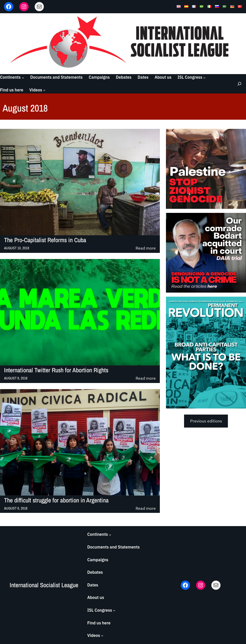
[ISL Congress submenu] (204, 77)
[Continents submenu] (23, 77)
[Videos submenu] (44, 90)
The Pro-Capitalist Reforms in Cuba (45, 240)
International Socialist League (44, 585)
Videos (36, 90)
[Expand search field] (238, 84)
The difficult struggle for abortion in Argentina (56, 500)
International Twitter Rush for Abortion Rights (56, 370)
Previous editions (206, 421)
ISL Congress (190, 77)
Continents (10, 77)
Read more (146, 248)
